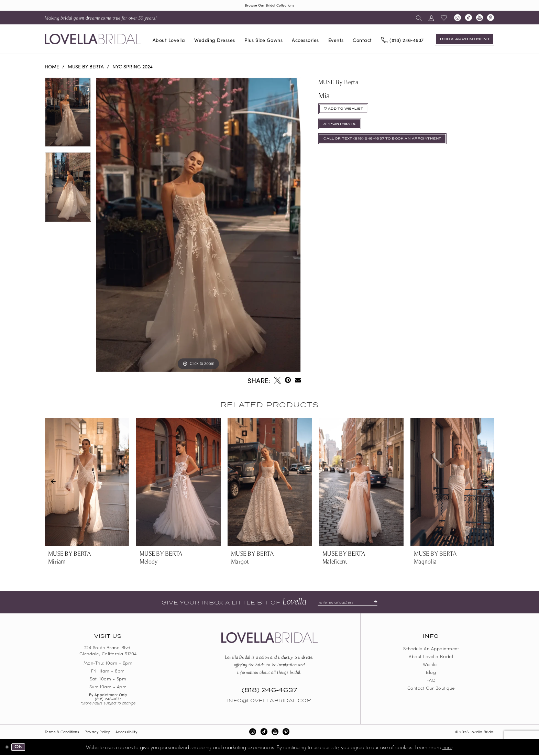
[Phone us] (402, 40)
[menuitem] (101, 18)
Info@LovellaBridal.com (269, 702)
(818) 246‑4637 (108, 700)
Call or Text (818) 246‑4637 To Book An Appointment (393, 147)
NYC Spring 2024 (133, 67)
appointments (344, 129)
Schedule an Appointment (431, 649)
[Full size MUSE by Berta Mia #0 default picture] (198, 226)
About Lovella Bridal (431, 657)
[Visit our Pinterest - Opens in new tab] (491, 19)
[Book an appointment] (465, 40)
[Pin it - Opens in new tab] (288, 381)
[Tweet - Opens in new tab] (277, 381)
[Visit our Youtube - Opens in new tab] (480, 19)
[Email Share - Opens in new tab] (298, 381)
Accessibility (126, 733)
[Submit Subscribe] (377, 603)
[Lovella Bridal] (93, 40)
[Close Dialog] (8, 748)
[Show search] (419, 18)
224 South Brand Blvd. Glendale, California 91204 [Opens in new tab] (108, 652)
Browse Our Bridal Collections (269, 5)
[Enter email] (347, 603)
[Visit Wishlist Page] (444, 19)
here (447, 748)
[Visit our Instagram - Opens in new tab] (458, 19)
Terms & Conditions (62, 733)
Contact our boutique (431, 689)
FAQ (431, 681)
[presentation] (87, 483)
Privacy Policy (97, 733)
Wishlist (431, 665)
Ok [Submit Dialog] (21, 748)
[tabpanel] (68, 116)
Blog (431, 673)
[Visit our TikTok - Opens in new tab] (469, 19)
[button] (431, 18)
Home (52, 67)
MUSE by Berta (86, 67)
